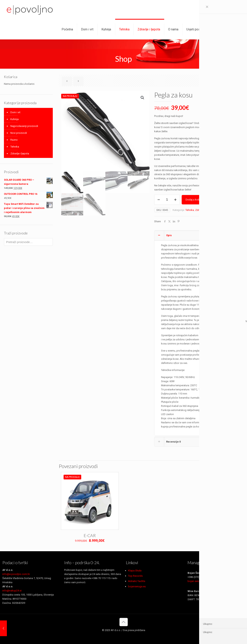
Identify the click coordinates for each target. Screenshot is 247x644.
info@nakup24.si (12, 591)
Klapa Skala (135, 571)
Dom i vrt (15, 112)
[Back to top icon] (124, 622)
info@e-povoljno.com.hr (16, 574)
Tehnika (190, 210)
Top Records (135, 576)
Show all (236, 81)
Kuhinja (15, 119)
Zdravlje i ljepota (205, 210)
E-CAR (90, 535)
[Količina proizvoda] (167, 200)
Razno (14, 140)
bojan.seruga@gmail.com (202, 581)
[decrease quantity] (159, 200)
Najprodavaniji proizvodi (24, 126)
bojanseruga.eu (137, 586)
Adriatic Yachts (137, 581)
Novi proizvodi (19, 133)
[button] (143, 98)
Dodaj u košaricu (195, 200)
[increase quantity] (175, 200)
